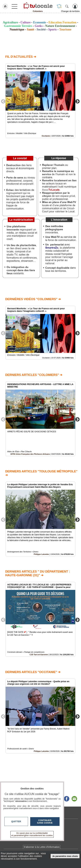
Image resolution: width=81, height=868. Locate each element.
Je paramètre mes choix (65, 856)
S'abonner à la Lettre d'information (42, 847)
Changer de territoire (70, 11)
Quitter (16, 821)
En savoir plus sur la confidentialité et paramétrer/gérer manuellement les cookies (32, 834)
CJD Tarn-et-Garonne (39, 655)
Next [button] (77, 101)
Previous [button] (3, 101)
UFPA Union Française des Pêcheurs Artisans (30, 454)
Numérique (17, 29)
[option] (40, 101)
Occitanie (46, 136)
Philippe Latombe (41, 554)
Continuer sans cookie (45, 822)
